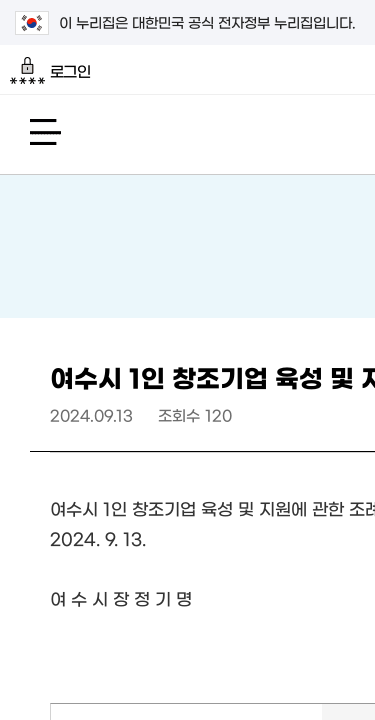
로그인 (50, 71)
